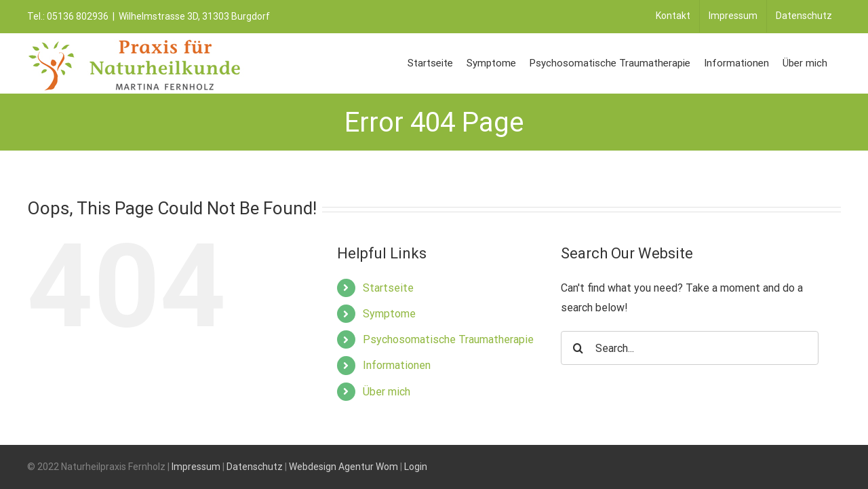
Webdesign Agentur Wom (343, 467)
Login (416, 467)
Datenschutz (255, 467)
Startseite (388, 288)
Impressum (196, 467)
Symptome (389, 314)
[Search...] (690, 348)
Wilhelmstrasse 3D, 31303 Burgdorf (194, 16)
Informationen (397, 365)
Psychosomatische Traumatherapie (448, 339)
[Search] (578, 348)
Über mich (387, 392)
